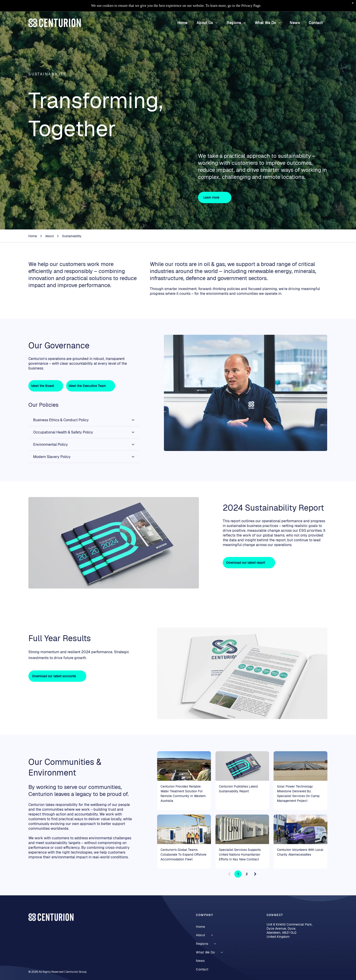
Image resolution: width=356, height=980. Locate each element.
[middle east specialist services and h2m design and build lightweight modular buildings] (184, 829)
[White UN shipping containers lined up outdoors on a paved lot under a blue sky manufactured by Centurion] (242, 829)
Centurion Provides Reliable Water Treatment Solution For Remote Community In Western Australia (183, 794)
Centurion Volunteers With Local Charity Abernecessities (300, 852)
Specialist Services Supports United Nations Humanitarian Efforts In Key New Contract (240, 854)
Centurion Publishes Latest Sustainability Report (238, 789)
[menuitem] (182, 23)
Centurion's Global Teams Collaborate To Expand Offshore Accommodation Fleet (183, 854)
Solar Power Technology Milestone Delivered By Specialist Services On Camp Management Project (298, 794)
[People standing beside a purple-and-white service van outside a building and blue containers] (300, 829)
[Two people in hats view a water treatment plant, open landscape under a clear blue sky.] (184, 766)
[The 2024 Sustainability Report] (242, 766)
